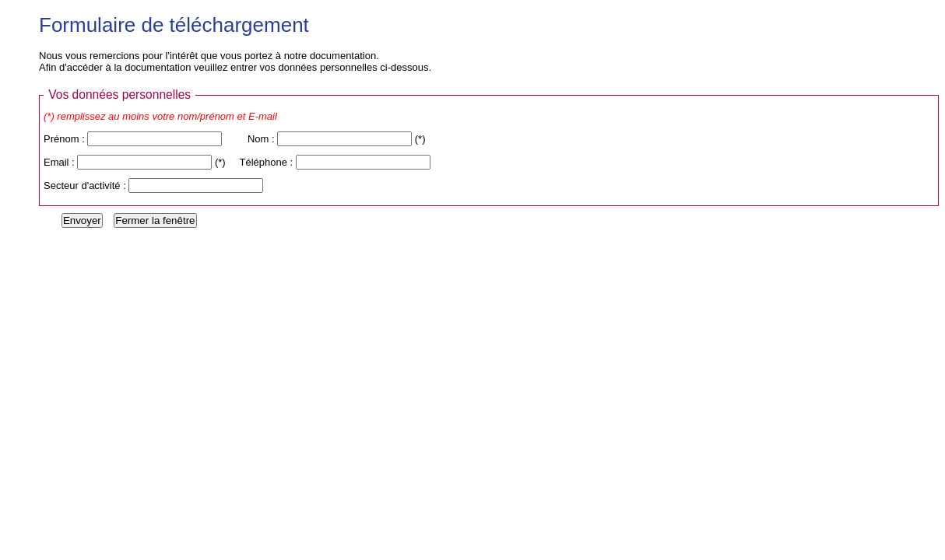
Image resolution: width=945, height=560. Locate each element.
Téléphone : (268, 162)
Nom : (262, 139)
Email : (60, 162)
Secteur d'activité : (86, 185)
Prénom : (65, 139)
